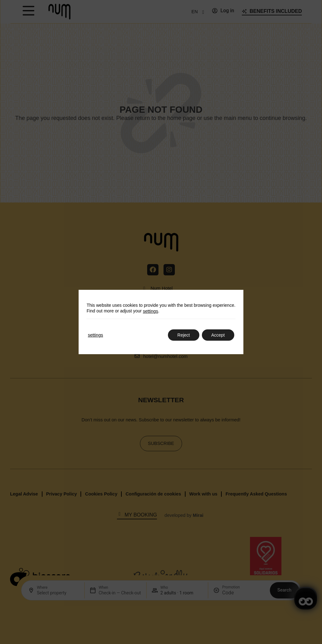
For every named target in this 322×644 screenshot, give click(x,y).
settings (150, 311)
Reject (184, 335)
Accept (218, 335)
